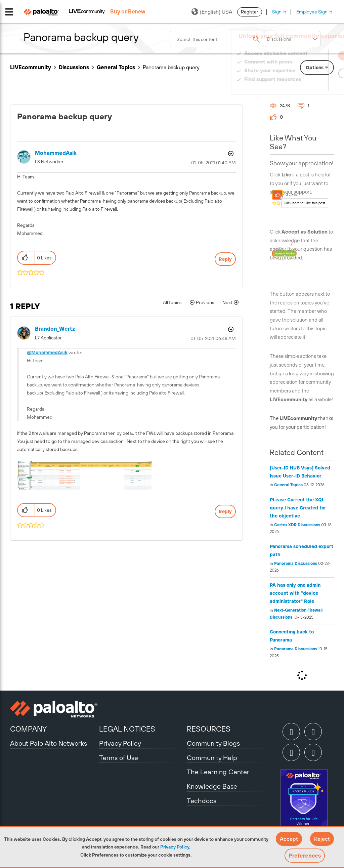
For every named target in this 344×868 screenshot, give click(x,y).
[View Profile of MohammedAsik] (56, 153)
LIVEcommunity (31, 67)
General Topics (116, 67)
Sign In (279, 12)
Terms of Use (119, 758)
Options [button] (230, 154)
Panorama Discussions (296, 564)
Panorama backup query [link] (171, 67)
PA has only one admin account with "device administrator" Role (295, 593)
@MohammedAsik (47, 353)
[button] (289, 839)
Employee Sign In (314, 12)
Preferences (305, 856)
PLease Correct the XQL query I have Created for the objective (298, 508)
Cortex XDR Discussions (297, 525)
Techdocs (202, 801)
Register (250, 12)
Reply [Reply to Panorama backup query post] (225, 259)
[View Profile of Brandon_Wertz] (55, 329)
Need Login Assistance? (304, 86)
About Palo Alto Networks (49, 743)
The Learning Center (218, 772)
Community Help (212, 758)
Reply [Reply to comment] (225, 511)
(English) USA (212, 12)
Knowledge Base (212, 786)
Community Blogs (213, 743)
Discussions (74, 67)
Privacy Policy (175, 847)
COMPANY (28, 729)
